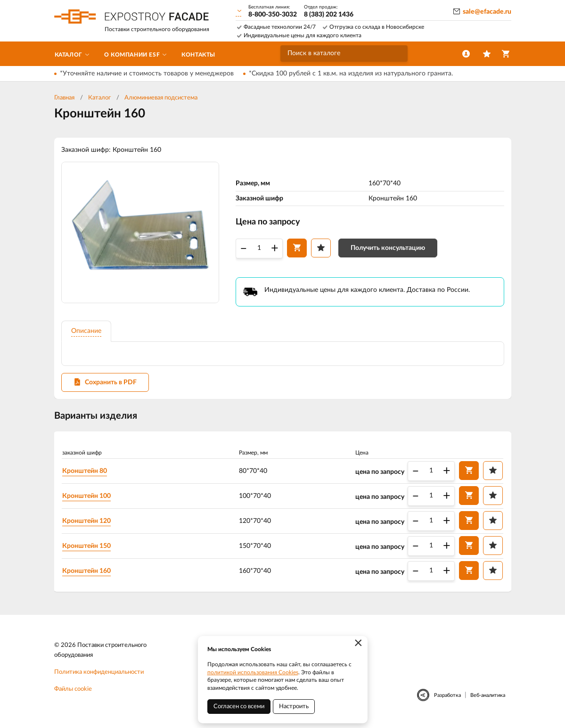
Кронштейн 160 (87, 571)
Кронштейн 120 (87, 521)
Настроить (294, 707)
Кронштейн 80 (86, 471)
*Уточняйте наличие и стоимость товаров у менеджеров (147, 74)
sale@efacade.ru (487, 12)
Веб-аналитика (488, 696)
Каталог (99, 98)
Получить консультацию (388, 248)
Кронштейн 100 (87, 496)
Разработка (447, 696)
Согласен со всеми (239, 707)
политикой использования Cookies (253, 672)
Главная (64, 98)
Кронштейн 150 (87, 546)
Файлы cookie (73, 690)
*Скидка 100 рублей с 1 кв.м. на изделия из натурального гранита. (351, 74)
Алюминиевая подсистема (161, 98)
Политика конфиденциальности (99, 673)
